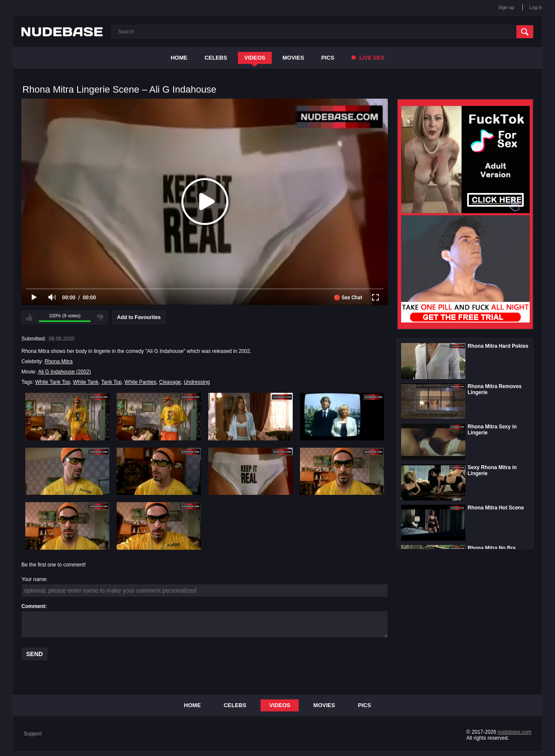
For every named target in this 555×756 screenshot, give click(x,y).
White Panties (141, 382)
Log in (536, 7)
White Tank (85, 382)
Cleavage (170, 382)
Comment (33, 606)
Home (179, 58)
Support (33, 734)
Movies (293, 58)
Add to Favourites (139, 317)
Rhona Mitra (58, 361)
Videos (255, 58)
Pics (328, 58)
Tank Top (111, 382)
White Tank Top (53, 382)
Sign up (506, 7)
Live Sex (368, 58)
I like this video (29, 317)
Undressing (197, 382)
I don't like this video (100, 317)
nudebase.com (514, 732)
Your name (34, 579)
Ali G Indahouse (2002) (64, 372)
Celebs (216, 58)
